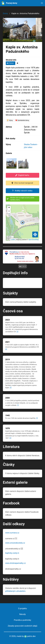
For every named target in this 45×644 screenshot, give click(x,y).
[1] (18, 405)
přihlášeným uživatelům (15, 591)
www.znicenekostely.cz (15, 543)
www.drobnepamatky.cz (15, 563)
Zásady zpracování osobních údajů (23, 626)
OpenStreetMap (34, 240)
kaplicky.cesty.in (12, 553)
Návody (22, 614)
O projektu (22, 608)
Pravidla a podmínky (22, 620)
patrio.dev (30, 636)
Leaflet (13, 240)
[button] (42, 3)
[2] (17, 332)
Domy (5, 13)
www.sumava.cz (12, 533)
